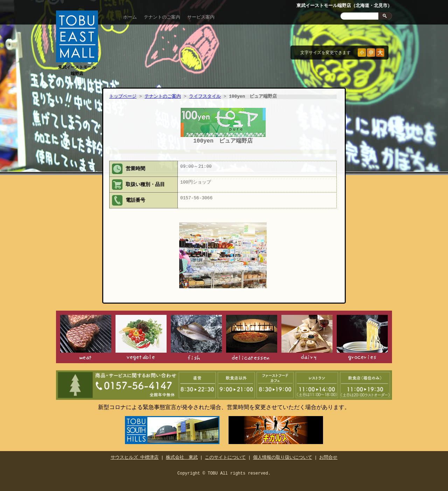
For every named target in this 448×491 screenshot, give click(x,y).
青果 (141, 337)
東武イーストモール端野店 (77, 67)
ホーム (130, 17)
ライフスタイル (205, 97)
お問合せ (328, 455)
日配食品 (307, 337)
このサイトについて (225, 455)
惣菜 (252, 337)
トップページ (123, 97)
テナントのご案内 (162, 17)
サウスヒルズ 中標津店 (135, 455)
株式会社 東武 (182, 455)
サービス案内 (201, 17)
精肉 (86, 337)
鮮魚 (196, 337)
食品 (362, 337)
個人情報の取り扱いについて (283, 455)
